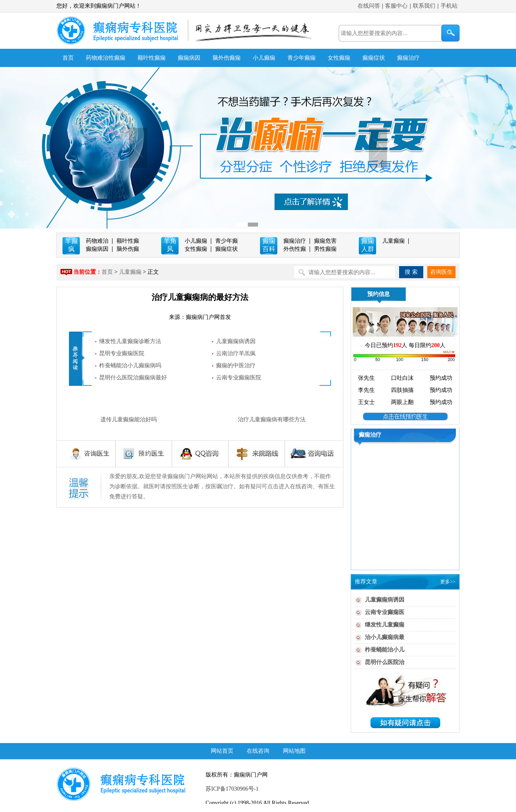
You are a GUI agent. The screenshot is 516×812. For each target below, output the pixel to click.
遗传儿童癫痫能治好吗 (129, 420)
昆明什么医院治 (385, 662)
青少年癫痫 (302, 58)
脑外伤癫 (128, 249)
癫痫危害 (325, 241)
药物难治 (97, 241)
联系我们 (424, 6)
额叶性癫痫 (152, 58)
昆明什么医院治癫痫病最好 (133, 378)
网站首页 (222, 751)
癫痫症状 (374, 58)
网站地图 (294, 751)
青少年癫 (227, 241)
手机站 (449, 6)
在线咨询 (258, 751)
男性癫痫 (325, 249)
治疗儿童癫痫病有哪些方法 (272, 420)
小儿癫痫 (264, 58)
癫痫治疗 (408, 58)
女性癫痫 (339, 58)
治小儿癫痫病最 (385, 637)
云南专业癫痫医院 (239, 378)
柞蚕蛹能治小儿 (385, 650)
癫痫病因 (189, 58)
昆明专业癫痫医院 (122, 353)
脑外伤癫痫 (227, 58)
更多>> (448, 582)
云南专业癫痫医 (385, 612)
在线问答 (369, 6)
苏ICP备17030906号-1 (232, 789)
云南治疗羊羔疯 (236, 353)
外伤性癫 (295, 249)
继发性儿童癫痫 (385, 625)
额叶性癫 (128, 241)
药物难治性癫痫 (106, 58)
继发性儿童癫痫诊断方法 (130, 341)
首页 (68, 58)
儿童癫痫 (393, 241)
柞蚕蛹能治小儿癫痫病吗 (130, 365)
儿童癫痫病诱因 (236, 341)
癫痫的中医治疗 (236, 365)
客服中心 (396, 6)
